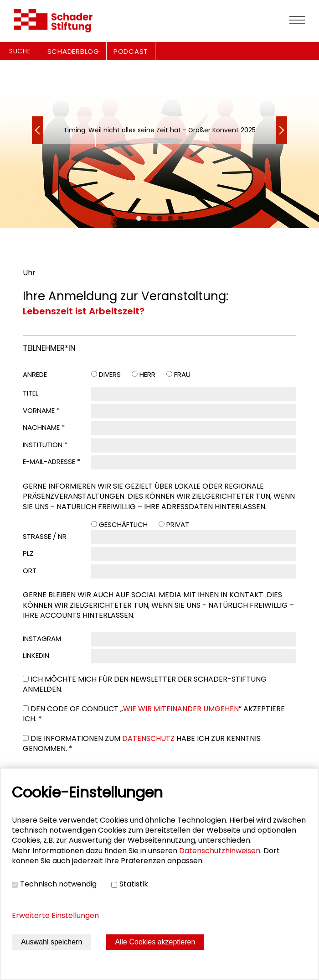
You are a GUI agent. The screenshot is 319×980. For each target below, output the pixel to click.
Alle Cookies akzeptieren (155, 942)
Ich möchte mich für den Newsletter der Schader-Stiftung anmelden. (145, 684)
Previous (281, 130)
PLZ (28, 553)
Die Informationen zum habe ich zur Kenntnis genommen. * (142, 743)
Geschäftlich (123, 524)
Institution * (45, 445)
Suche (20, 51)
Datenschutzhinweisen (220, 851)
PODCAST (131, 51)
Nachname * (44, 427)
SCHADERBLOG (73, 51)
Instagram (42, 639)
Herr (147, 374)
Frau (182, 374)
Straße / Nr (45, 536)
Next (38, 130)
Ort (30, 571)
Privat (178, 524)
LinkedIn (36, 655)
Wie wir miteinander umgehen (181, 709)
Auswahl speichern (51, 942)
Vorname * (41, 410)
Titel (31, 393)
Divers (110, 374)
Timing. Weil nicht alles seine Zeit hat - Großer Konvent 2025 (159, 130)
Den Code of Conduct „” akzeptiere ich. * (154, 714)
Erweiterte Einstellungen (55, 915)
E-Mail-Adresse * (51, 461)
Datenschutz (148, 738)
